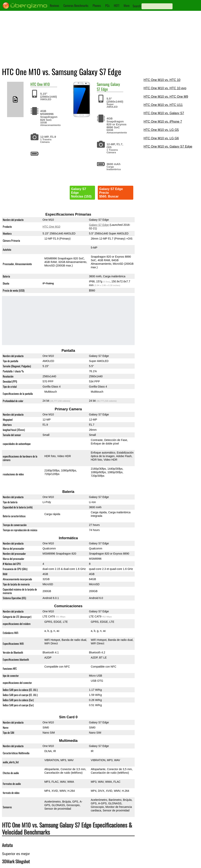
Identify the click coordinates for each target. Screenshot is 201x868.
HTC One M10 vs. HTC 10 (162, 80)
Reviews (54, 6)
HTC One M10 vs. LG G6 (161, 138)
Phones (97, 6)
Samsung (103, 84)
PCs (107, 6)
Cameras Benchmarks (76, 6)
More (127, 6)
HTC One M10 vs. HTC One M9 (166, 97)
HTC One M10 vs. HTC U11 (163, 105)
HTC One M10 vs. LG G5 (161, 130)
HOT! (117, 6)
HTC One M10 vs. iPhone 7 (163, 122)
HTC (33, 84)
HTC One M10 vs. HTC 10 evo (165, 88)
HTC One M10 (51, 227)
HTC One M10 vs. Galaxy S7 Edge (168, 147)
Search (137, 6)
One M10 (43, 84)
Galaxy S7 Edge (99, 225)
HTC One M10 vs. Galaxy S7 (164, 113)
